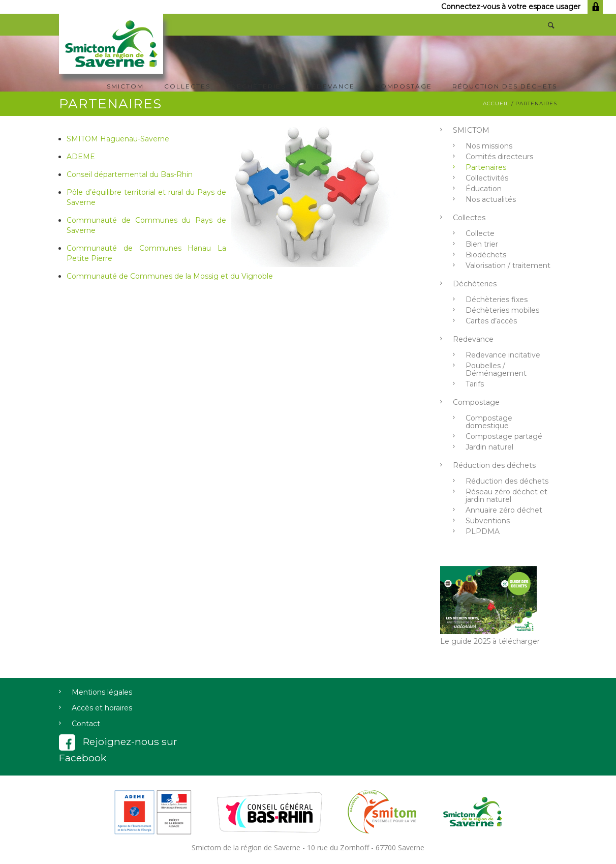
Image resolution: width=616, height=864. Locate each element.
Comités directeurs (499, 157)
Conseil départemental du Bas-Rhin (130, 174)
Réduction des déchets (505, 86)
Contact (86, 724)
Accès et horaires (102, 708)
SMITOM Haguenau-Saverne (118, 139)
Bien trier (482, 244)
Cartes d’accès (491, 321)
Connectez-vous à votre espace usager (522, 7)
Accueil (496, 103)
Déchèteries (258, 86)
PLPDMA (483, 531)
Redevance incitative (503, 355)
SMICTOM (125, 86)
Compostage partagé (504, 436)
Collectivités (487, 178)
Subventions (488, 521)
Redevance (330, 86)
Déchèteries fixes (497, 300)
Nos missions (489, 146)
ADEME (81, 157)
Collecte (480, 233)
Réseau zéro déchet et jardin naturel (506, 496)
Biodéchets (486, 255)
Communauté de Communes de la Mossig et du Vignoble (170, 276)
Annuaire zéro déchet (504, 510)
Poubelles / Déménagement (496, 369)
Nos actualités (491, 199)
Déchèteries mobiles (502, 310)
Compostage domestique (489, 422)
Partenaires (486, 167)
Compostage (404, 86)
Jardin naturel (489, 447)
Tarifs (475, 384)
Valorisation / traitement (508, 265)
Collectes (187, 86)
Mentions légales (102, 692)
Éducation (484, 189)
